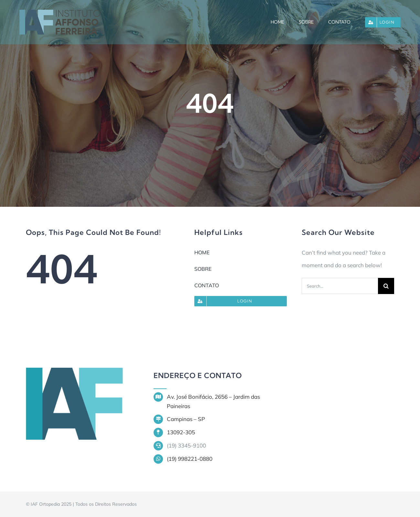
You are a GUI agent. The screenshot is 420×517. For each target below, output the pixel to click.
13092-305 (181, 432)
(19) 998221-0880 (190, 459)
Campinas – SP (186, 419)
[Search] (386, 286)
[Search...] (340, 286)
